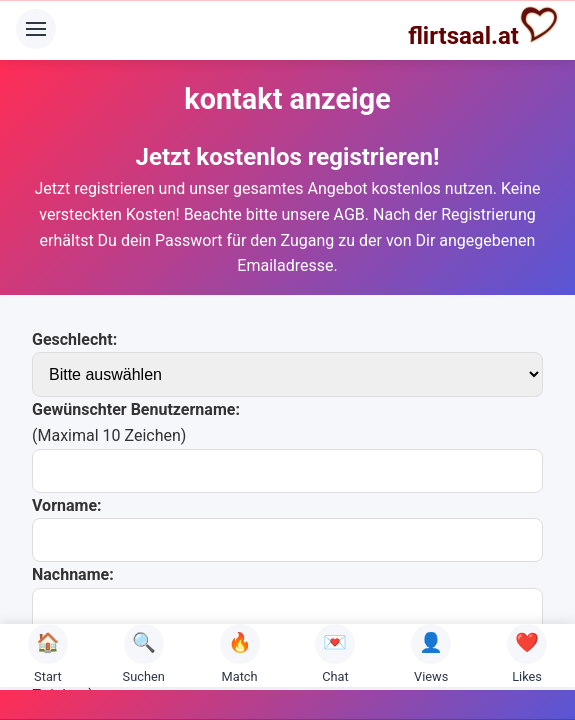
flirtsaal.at (483, 27)
